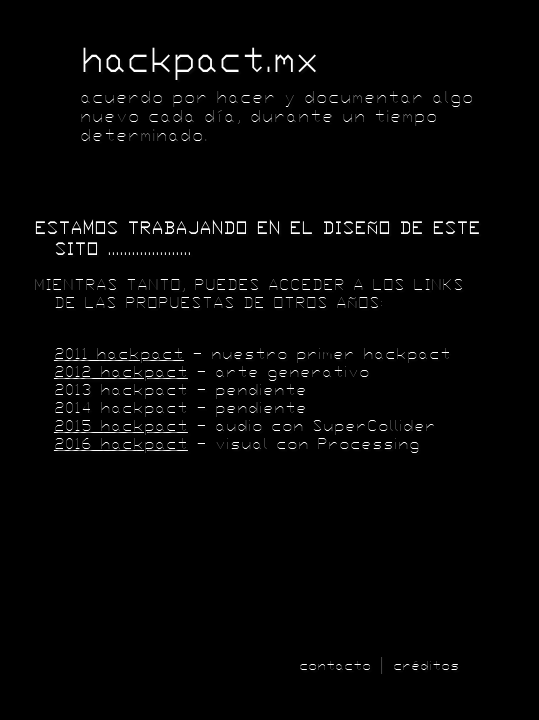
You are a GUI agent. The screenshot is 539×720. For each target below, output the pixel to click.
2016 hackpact (121, 444)
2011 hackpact (119, 354)
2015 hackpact (121, 426)
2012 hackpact (121, 372)
